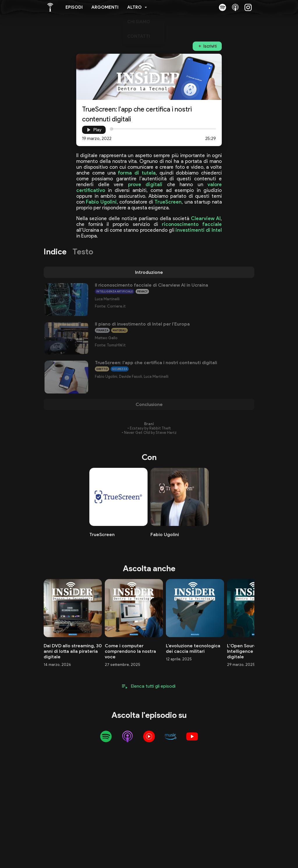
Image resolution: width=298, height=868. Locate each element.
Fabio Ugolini (101, 202)
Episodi (74, 7)
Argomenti (105, 7)
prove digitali (145, 184)
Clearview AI (206, 218)
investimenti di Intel (199, 230)
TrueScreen (168, 202)
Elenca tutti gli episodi (153, 686)
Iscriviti (210, 46)
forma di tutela (137, 173)
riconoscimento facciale (192, 224)
